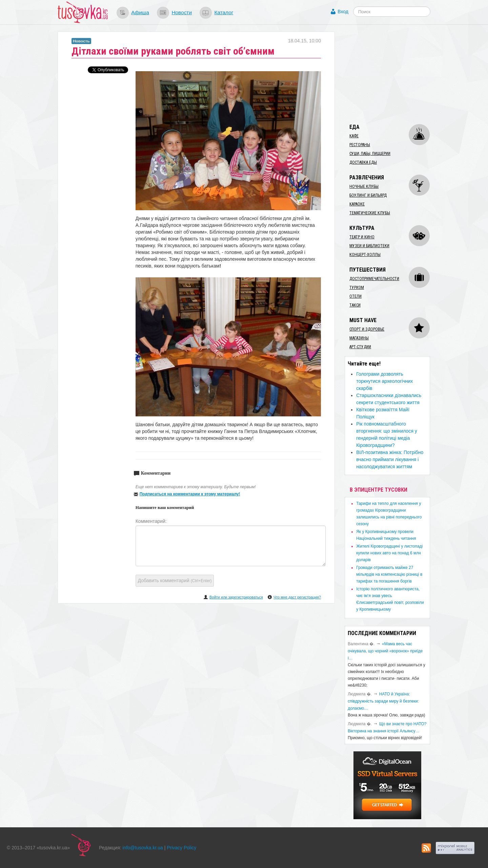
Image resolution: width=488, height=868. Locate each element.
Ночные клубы (364, 186)
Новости (182, 12)
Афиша (140, 12)
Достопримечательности (374, 279)
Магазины (359, 338)
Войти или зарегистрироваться (236, 597)
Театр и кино (362, 237)
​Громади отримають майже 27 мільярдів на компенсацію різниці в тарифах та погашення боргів (389, 574)
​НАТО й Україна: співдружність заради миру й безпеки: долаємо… (383, 701)
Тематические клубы (370, 213)
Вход (343, 12)
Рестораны (360, 145)
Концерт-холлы (365, 255)
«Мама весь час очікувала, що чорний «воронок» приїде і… (385, 651)
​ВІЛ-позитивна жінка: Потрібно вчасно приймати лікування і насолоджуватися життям (390, 459)
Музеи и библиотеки (369, 246)
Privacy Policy (181, 848)
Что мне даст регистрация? (297, 597)
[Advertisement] (395, 74)
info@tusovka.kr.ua (143, 848)
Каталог (224, 12)
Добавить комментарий (175, 580)
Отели (355, 296)
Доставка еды (363, 162)
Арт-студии (360, 347)
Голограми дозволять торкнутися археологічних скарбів (384, 381)
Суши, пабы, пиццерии (370, 154)
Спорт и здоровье (367, 329)
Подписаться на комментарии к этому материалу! (190, 494)
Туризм (357, 288)
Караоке (357, 204)
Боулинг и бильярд (368, 195)
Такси (355, 305)
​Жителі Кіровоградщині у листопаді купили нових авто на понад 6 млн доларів (389, 553)
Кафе (354, 136)
